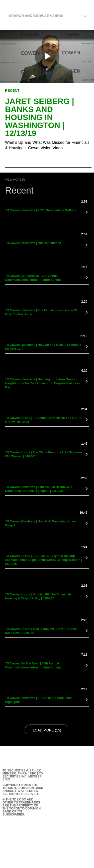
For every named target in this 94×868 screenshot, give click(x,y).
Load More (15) (48, 730)
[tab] (47, 15)
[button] (48, 15)
